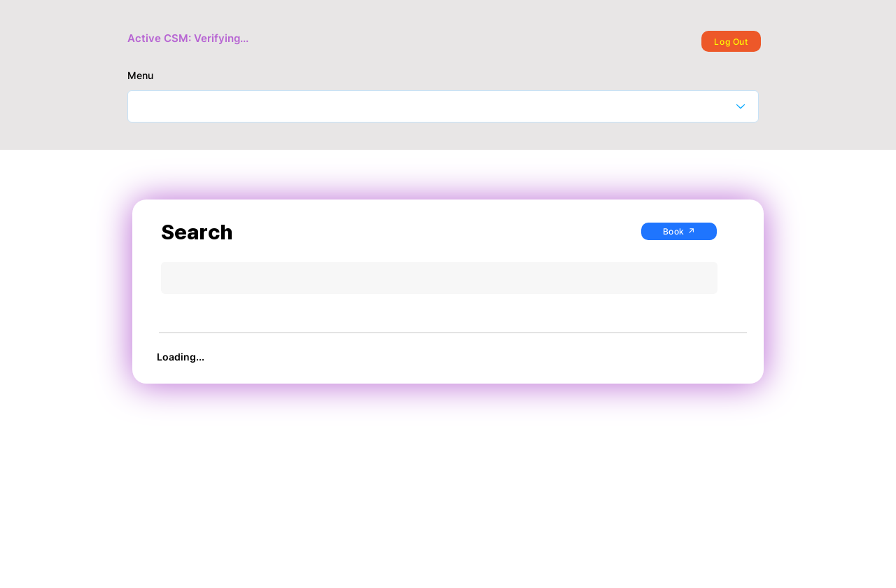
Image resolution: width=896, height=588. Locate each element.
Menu (140, 76)
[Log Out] (731, 41)
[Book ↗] (679, 231)
